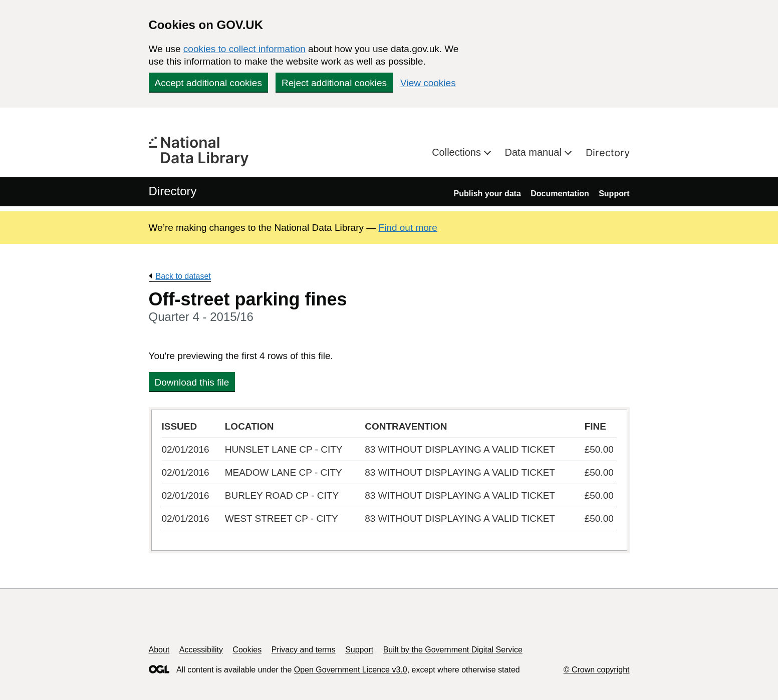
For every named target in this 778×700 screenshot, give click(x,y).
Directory (608, 153)
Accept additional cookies (208, 83)
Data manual (535, 152)
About (159, 650)
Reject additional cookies (334, 83)
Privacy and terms (304, 650)
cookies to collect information (244, 49)
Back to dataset (183, 276)
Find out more (408, 228)
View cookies (428, 83)
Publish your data (487, 194)
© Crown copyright (597, 670)
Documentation (560, 194)
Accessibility (201, 650)
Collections (458, 152)
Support (614, 194)
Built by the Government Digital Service (453, 650)
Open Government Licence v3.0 (351, 670)
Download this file (192, 382)
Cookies (247, 650)
